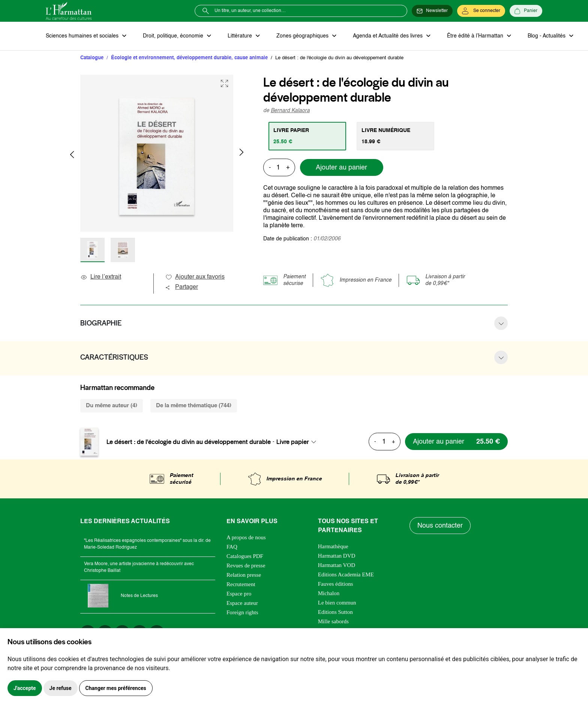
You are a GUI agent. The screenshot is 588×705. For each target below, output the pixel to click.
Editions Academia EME (346, 574)
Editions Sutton (335, 612)
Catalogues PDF (245, 556)
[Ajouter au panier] (456, 442)
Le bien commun (337, 603)
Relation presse (244, 575)
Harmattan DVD (337, 556)
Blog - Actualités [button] (547, 36)
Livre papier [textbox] (293, 442)
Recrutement (241, 584)
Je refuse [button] (61, 688)
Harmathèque (333, 546)
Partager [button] (181, 287)
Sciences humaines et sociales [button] (83, 36)
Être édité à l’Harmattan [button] (476, 36)
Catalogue (92, 58)
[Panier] (526, 11)
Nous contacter (440, 526)
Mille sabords (333, 621)
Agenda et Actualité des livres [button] (388, 36)
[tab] (307, 136)
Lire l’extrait (101, 277)
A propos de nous (246, 537)
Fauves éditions (336, 584)
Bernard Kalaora (290, 111)
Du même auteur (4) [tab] (112, 406)
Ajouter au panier (341, 168)
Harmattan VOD (337, 565)
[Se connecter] (481, 11)
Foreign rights (242, 612)
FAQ (232, 547)
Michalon (329, 593)
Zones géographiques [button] (303, 36)
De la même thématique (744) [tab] (194, 406)
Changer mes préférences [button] (116, 688)
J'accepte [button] (25, 688)
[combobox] (298, 442)
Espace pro (239, 594)
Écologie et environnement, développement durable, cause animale (189, 58)
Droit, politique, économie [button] (174, 36)
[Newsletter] (432, 11)
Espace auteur (242, 603)
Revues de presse (246, 565)
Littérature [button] (241, 36)
